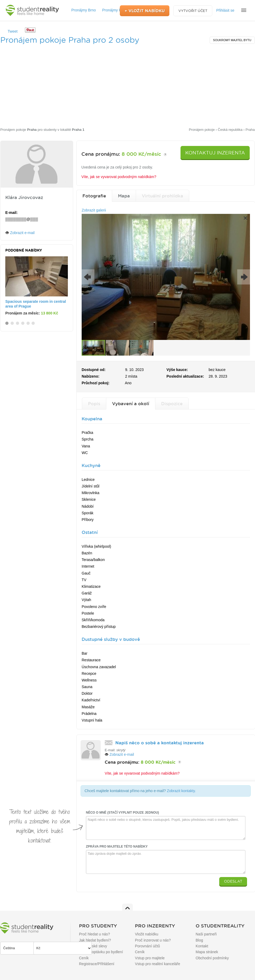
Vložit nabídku (147, 934)
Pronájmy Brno (84, 10)
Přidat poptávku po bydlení (101, 952)
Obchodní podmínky (212, 958)
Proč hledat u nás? (94, 934)
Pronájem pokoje (18, 130)
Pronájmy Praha (115, 10)
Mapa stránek (207, 952)
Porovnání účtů (147, 946)
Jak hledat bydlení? (95, 940)
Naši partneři (206, 934)
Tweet (13, 31)
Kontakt (202, 946)
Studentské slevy (93, 946)
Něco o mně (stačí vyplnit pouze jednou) (122, 813)
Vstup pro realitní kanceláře (157, 964)
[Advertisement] (127, 87)
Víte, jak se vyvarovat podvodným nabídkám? (119, 177)
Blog (199, 940)
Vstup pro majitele (150, 958)
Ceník (84, 958)
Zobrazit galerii (94, 210)
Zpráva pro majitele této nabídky (117, 847)
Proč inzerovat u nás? (153, 940)
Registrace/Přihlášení (97, 964)
